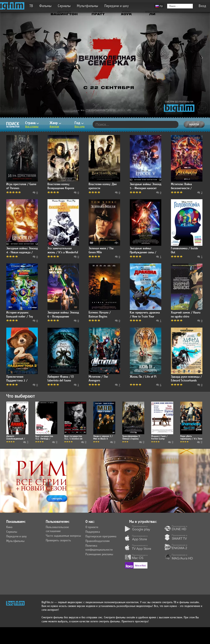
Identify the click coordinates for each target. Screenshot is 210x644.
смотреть (57, 499)
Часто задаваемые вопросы (63, 536)
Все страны (32, 126)
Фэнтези (54, 126)
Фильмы (45, 6)
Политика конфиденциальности (99, 548)
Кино (9, 527)
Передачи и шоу (117, 6)
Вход (202, 6)
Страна (32, 123)
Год (79, 123)
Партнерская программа (101, 536)
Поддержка (93, 532)
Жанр (55, 123)
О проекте (92, 527)
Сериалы (64, 6)
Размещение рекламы (99, 554)
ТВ (31, 6)
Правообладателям (98, 541)
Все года (79, 126)
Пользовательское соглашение (57, 529)
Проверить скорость (58, 540)
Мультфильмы (87, 6)
